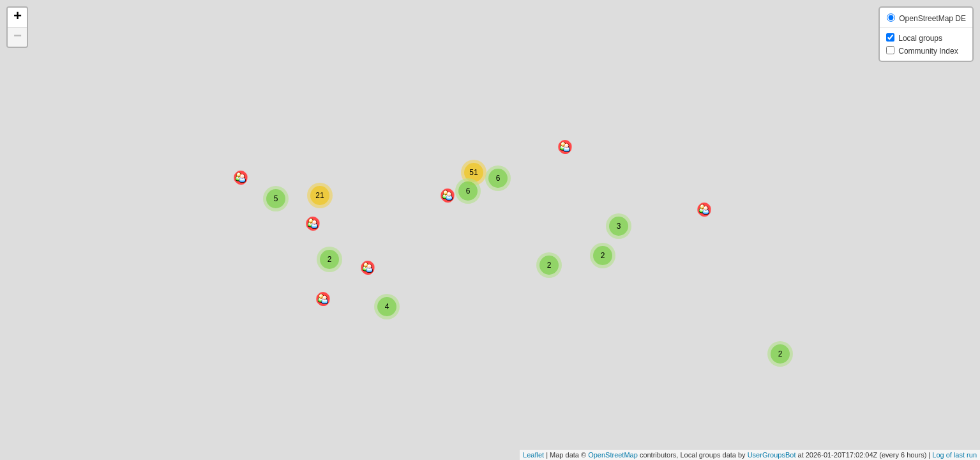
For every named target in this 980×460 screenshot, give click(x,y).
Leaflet (533, 455)
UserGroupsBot (772, 455)
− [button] (18, 37)
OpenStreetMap (613, 455)
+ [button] (18, 17)
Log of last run (954, 455)
